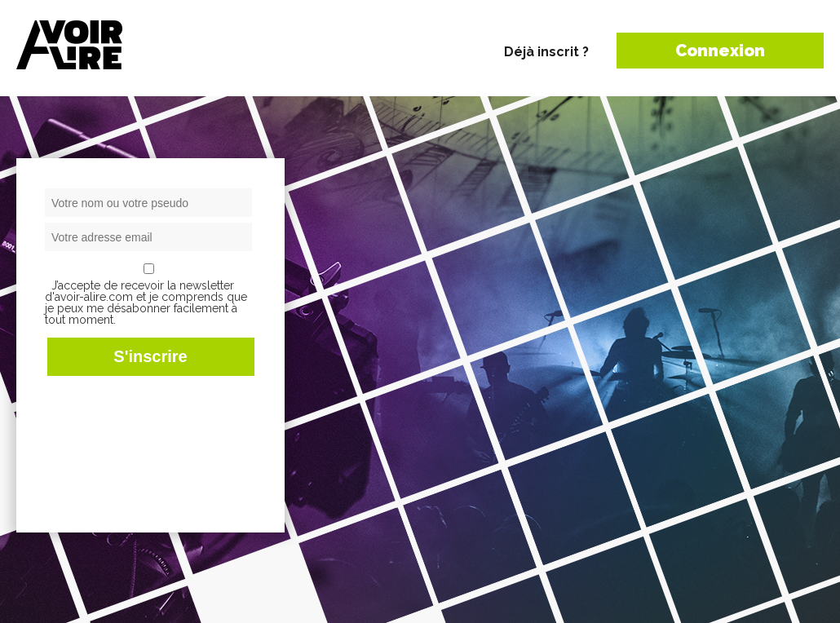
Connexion (720, 51)
